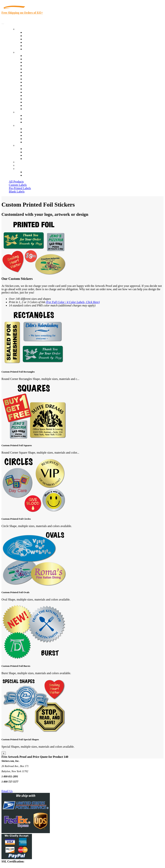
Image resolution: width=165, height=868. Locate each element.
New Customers (33, 175)
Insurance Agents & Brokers (40, 62)
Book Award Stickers (36, 109)
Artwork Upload (33, 122)
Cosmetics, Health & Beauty (41, 76)
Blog (26, 132)
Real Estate (30, 96)
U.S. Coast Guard (34, 99)
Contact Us (23, 145)
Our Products (24, 29)
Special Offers (32, 49)
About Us (22, 125)
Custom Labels (18, 185)
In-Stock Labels (33, 32)
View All (29, 56)
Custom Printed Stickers (38, 82)
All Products (16, 182)
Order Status (31, 152)
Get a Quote (31, 119)
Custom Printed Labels (37, 36)
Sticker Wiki (31, 135)
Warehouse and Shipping (38, 79)
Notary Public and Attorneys (41, 72)
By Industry (23, 52)
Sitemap (28, 159)
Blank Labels (17, 192)
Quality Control (33, 59)
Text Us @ (14, 787)
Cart (19, 169)
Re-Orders (22, 162)
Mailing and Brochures (37, 89)
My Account (24, 165)
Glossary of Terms (35, 139)
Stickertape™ (32, 92)
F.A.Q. (28, 142)
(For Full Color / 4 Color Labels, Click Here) (73, 302)
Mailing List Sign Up (36, 155)
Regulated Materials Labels (40, 102)
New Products (32, 42)
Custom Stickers (26, 112)
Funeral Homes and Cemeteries (42, 106)
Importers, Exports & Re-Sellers (43, 69)
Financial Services (35, 86)
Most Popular (32, 46)
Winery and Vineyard (36, 66)
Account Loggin (33, 172)
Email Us (7, 791)
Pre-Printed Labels (20, 188)
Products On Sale (34, 39)
